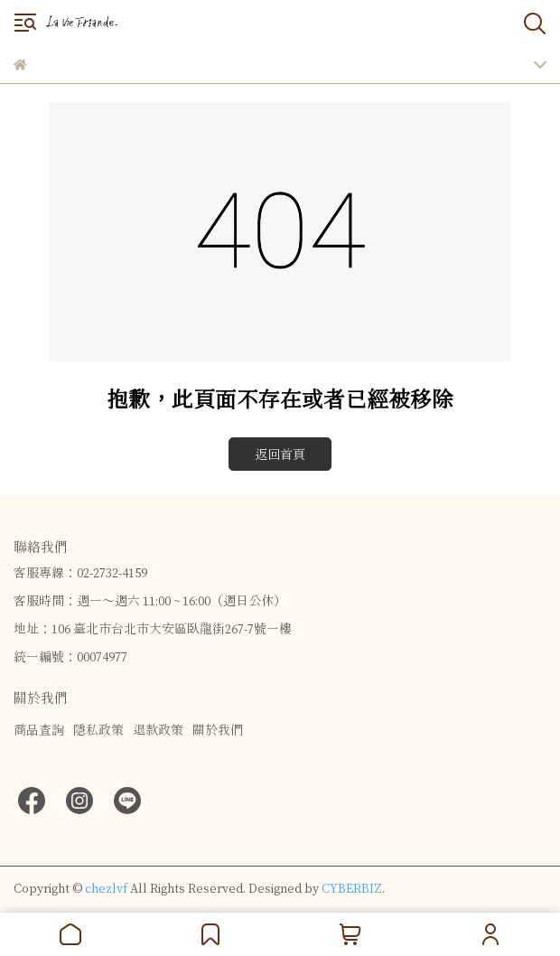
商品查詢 (39, 730)
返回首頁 (280, 454)
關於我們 (218, 730)
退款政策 (158, 730)
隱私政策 (98, 730)
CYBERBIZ (352, 888)
